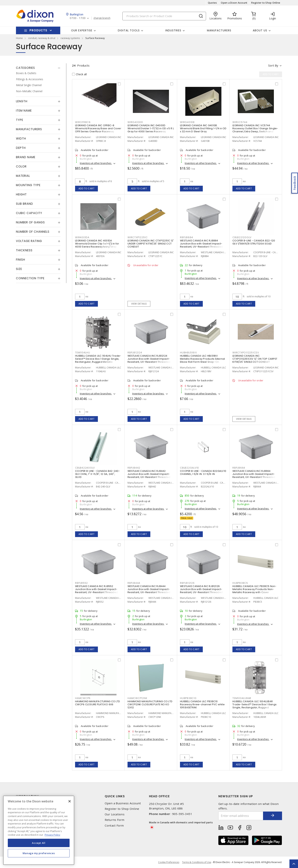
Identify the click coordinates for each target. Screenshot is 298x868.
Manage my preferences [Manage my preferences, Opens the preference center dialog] (39, 853)
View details (139, 304)
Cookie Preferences (169, 862)
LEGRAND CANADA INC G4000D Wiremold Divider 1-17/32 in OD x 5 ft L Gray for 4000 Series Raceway (151, 128)
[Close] (70, 801)
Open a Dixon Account (234, 3)
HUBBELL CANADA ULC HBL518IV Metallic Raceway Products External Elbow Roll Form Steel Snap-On (202, 359)
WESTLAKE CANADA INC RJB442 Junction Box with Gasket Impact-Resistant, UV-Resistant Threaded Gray (149, 476)
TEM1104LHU (83, 353)
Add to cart (87, 188)
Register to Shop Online (266, 3)
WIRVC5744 (240, 122)
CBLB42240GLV (85, 468)
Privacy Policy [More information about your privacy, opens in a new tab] (52, 835)
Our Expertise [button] (82, 30)
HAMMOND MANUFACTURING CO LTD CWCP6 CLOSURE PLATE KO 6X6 (97, 703)
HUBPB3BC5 (240, 583)
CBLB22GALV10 (189, 468)
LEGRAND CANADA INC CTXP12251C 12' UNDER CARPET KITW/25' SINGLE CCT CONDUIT (151, 244)
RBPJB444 (134, 583)
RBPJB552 (81, 583)
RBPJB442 (134, 468)
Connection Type (30, 278)
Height (21, 194)
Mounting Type (28, 185)
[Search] (164, 16)
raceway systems (70, 38)
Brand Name (26, 157)
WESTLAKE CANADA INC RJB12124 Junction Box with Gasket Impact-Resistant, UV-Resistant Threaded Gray (149, 360)
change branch (102, 18)
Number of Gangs (30, 222)
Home (19, 38)
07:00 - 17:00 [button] (78, 18)
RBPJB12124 (135, 353)
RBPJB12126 (187, 583)
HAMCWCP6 (83, 698)
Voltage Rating (29, 241)
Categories (25, 68)
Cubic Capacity (29, 213)
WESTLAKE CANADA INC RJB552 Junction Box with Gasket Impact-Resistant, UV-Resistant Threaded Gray (96, 591)
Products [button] (38, 30)
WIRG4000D (135, 122)
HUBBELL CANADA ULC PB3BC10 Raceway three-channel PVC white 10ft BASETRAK (202, 704)
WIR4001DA (82, 237)
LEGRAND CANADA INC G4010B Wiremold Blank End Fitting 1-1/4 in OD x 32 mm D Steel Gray (203, 128)
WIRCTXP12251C (138, 237)
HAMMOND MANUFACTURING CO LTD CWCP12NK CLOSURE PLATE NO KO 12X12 (150, 704)
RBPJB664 (239, 468)
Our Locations (115, 814)
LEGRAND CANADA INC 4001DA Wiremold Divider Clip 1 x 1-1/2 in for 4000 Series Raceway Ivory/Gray (97, 244)
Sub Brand (25, 204)
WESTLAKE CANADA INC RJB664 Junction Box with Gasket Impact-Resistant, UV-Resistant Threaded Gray (254, 476)
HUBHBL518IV (188, 353)
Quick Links (115, 796)
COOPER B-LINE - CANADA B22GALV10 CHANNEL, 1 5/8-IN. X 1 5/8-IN (203, 472)
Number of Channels (33, 232)
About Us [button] (260, 30)
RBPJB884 (187, 237)
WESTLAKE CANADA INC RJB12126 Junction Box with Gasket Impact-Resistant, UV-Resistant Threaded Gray (201, 591)
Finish (21, 260)
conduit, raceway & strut (42, 38)
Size (19, 269)
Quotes (212, 3)
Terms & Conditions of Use (197, 862)
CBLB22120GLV (242, 237)
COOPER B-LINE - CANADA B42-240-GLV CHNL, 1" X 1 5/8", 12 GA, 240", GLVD (97, 474)
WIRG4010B (187, 122)
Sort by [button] (273, 65)
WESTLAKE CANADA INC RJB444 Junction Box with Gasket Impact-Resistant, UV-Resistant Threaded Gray (149, 591)
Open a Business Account (123, 803)
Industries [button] (173, 30)
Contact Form (114, 826)
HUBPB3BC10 (188, 698)
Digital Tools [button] (129, 30)
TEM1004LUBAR (242, 698)
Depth (21, 148)
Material (23, 176)
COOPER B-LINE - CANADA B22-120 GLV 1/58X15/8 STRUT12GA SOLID (254, 242)
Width (21, 138)
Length (22, 101)
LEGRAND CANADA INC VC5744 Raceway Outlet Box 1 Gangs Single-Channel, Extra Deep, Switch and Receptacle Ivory (255, 130)
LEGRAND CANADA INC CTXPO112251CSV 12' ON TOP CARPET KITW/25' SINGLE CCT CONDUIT (255, 359)
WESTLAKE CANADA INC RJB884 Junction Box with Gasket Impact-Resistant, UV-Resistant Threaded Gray (201, 245)
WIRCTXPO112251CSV (246, 353)
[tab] (38, 68)
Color (21, 166)
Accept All (39, 843)
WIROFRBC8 (83, 122)
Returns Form (115, 820)
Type (20, 120)
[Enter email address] (241, 816)
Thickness (24, 250)
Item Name (24, 111)
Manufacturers (219, 30)
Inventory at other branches (96, 163)
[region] (39, 830)
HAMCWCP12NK (137, 698)
